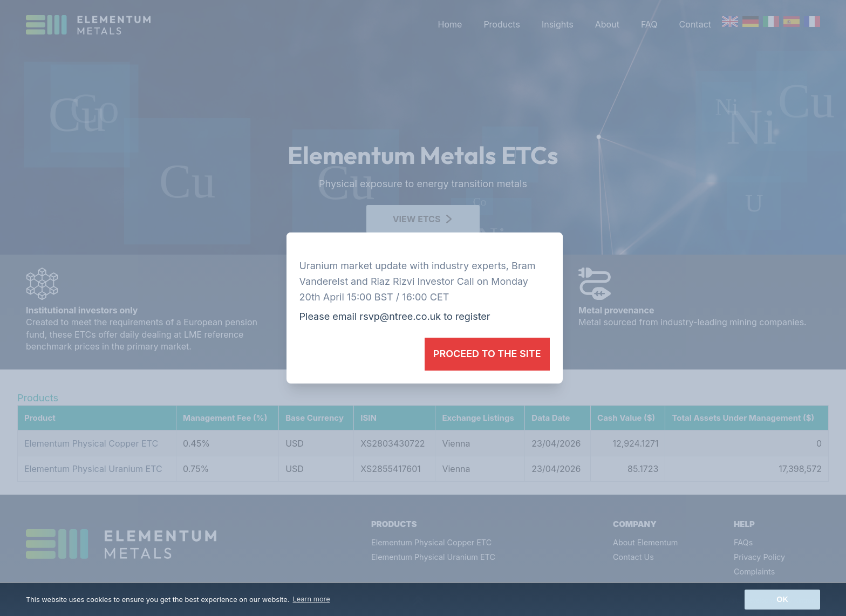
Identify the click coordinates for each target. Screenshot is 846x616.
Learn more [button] (312, 599)
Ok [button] (782, 599)
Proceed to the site (487, 354)
